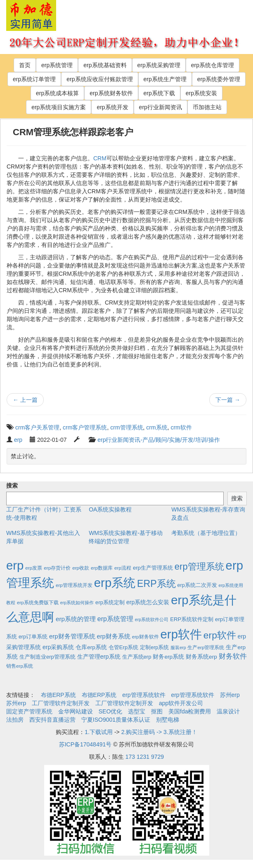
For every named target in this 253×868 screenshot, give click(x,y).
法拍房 (15, 720)
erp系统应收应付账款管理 (99, 79)
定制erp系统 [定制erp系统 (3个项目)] (154, 647)
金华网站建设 (76, 711)
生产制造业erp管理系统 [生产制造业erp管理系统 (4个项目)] (47, 657)
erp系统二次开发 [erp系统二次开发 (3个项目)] (197, 585)
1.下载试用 (99, 732)
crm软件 (181, 427)
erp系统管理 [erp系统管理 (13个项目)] (115, 619)
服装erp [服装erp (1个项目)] (178, 647)
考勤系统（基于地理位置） (206, 533)
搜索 (12, 486)
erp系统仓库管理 (213, 65)
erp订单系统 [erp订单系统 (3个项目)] (33, 637)
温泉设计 (228, 711)
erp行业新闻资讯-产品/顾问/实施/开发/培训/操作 (158, 440)
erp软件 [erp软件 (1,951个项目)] (181, 634)
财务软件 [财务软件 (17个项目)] (233, 656)
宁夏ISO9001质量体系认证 (116, 720)
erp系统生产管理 (165, 79)
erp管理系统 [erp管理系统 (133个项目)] (199, 567)
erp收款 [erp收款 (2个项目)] (81, 568)
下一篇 (228, 400)
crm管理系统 (126, 427)
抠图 (157, 711)
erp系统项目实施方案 (59, 107)
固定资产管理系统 (29, 711)
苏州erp (230, 695)
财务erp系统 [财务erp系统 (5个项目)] (168, 657)
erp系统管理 (57, 65)
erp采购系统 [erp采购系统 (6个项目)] (58, 647)
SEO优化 (111, 711)
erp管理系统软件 (144, 695)
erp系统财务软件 (111, 93)
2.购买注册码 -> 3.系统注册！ (159, 732)
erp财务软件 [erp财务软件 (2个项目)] (145, 637)
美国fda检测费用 (190, 711)
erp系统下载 (159, 93)
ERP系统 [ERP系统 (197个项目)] (156, 584)
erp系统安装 (201, 93)
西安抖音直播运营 (52, 720)
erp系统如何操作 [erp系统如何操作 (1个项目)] (77, 603)
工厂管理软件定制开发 (61, 703)
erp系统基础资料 (105, 65)
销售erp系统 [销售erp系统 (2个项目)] (20, 666)
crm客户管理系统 (85, 427)
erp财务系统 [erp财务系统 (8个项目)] (113, 636)
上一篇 (25, 400)
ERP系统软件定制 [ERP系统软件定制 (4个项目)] (192, 619)
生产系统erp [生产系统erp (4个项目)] (137, 657)
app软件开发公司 (181, 703)
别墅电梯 (168, 720)
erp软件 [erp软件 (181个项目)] (220, 635)
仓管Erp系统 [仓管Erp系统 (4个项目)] (123, 647)
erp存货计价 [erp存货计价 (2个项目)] (57, 568)
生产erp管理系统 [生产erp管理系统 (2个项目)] (206, 647)
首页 (25, 65)
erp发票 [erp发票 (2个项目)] (34, 568)
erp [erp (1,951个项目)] (15, 565)
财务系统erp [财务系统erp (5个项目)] (201, 657)
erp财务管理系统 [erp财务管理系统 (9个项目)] (72, 636)
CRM (100, 158)
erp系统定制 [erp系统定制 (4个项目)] (110, 602)
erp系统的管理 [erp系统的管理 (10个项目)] (76, 619)
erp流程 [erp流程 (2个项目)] (123, 568)
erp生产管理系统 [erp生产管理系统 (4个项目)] (153, 568)
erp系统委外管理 (219, 79)
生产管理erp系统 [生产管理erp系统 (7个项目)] (99, 657)
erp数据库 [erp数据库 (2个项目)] (102, 568)
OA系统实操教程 (110, 509)
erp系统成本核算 (57, 93)
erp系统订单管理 (34, 79)
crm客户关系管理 (37, 427)
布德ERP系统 (58, 695)
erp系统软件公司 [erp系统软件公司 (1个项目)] (152, 619)
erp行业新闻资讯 (161, 107)
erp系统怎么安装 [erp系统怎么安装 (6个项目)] (148, 602)
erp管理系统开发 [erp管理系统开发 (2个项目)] (74, 585)
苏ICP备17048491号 (85, 744)
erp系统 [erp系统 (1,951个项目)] (115, 583)
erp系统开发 (112, 107)
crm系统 (157, 427)
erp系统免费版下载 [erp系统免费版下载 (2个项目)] (38, 602)
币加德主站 (207, 107)
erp (18, 440)
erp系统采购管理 (159, 65)
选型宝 (137, 711)
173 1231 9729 (145, 757)
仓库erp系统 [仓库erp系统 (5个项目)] (91, 647)
